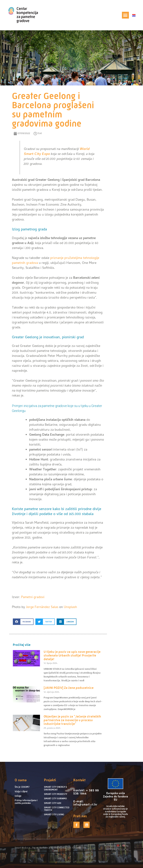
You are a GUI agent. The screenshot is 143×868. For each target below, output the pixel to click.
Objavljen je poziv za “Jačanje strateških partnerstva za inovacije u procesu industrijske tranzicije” (72, 720)
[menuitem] (134, 15)
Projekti (50, 780)
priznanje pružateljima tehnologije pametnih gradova (56, 261)
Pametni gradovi (33, 597)
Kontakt (79, 780)
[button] (125, 15)
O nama (21, 780)
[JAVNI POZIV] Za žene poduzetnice (69, 688)
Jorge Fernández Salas (42, 607)
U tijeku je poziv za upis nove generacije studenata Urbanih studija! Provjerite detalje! (72, 655)
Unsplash (70, 607)
